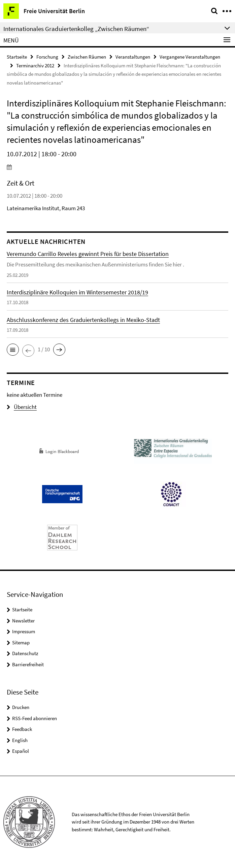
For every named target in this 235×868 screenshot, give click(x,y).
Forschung (47, 57)
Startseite (17, 57)
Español (21, 751)
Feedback (22, 729)
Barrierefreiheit (28, 664)
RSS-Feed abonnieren (35, 718)
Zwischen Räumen (87, 57)
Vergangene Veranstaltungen (190, 57)
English (20, 740)
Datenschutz (25, 653)
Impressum (24, 631)
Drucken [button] (21, 707)
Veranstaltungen (133, 57)
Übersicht (22, 407)
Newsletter (23, 621)
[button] (13, 350)
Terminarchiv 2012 (35, 66)
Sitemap (21, 642)
